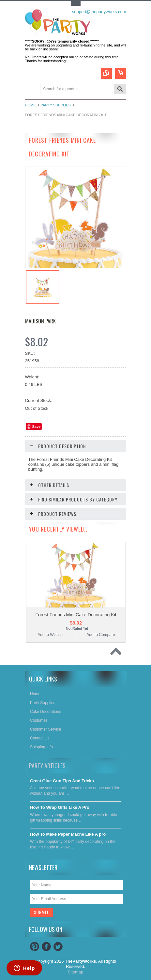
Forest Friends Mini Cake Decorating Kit (76, 615)
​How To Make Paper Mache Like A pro (68, 834)
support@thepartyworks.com (99, 12)
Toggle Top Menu (76, 3)
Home (30, 105)
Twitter (58, 947)
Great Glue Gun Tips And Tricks (62, 781)
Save (37, 426)
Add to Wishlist (50, 635)
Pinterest (35, 947)
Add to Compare (101, 635)
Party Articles (47, 766)
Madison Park (40, 321)
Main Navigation (31, 90)
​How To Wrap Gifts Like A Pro (60, 807)
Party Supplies (56, 105)
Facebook (46, 947)
